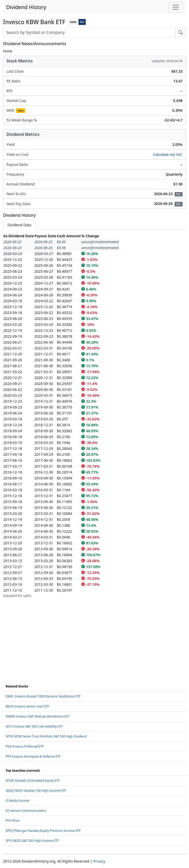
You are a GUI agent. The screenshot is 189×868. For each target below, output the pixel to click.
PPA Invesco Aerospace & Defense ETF (33, 756)
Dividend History (26, 7)
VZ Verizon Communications (26, 811)
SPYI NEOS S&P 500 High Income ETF (32, 841)
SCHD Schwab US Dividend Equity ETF (33, 781)
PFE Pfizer (13, 821)
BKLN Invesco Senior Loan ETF (27, 706)
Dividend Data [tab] (19, 225)
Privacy (99, 861)
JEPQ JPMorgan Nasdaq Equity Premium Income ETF (43, 831)
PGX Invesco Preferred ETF (25, 746)
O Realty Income (18, 801)
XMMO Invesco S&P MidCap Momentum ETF (38, 716)
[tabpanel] (94, 416)
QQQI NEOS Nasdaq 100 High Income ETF (36, 791)
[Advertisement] (94, 634)
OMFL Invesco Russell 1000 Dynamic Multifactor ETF (43, 696)
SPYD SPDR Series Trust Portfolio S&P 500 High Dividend (46, 736)
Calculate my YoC (168, 154)
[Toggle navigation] (176, 7)
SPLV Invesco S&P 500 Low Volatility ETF (34, 726)
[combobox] (89, 32)
